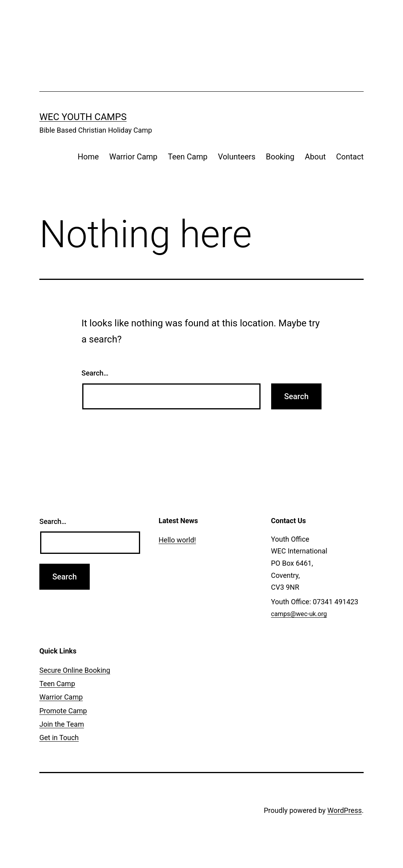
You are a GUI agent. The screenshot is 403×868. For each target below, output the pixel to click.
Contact (350, 157)
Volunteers (237, 157)
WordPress (345, 810)
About (315, 157)
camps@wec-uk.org (299, 614)
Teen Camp (188, 157)
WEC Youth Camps (83, 117)
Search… (95, 373)
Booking (280, 157)
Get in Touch (59, 738)
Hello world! (177, 540)
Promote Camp (63, 711)
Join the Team (62, 724)
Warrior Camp (134, 157)
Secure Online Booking (75, 670)
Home (88, 157)
